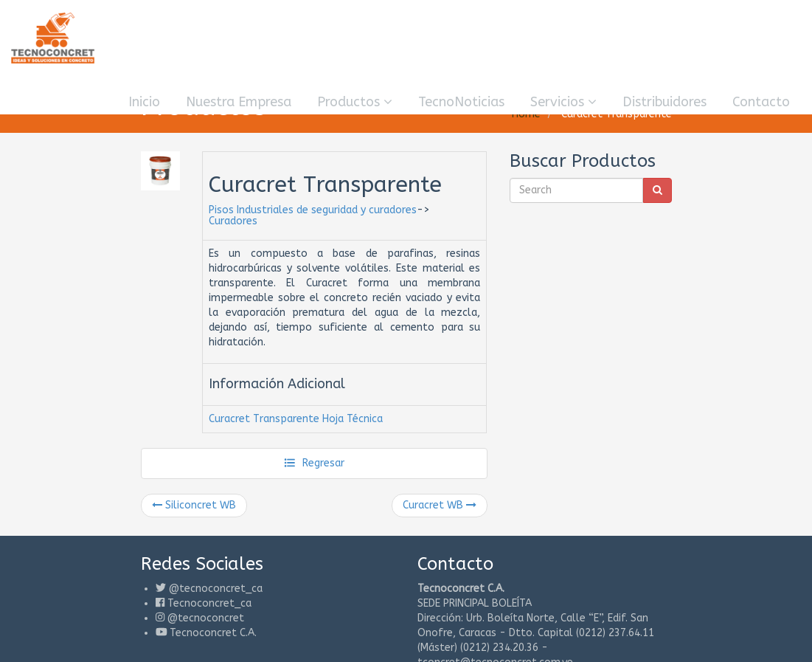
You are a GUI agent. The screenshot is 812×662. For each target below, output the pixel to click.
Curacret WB (440, 505)
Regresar (314, 463)
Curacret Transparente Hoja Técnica (296, 419)
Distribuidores (664, 102)
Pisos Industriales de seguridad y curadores (313, 210)
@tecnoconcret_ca (216, 589)
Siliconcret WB (194, 505)
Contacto (761, 102)
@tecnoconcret (206, 618)
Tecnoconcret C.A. (213, 633)
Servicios (563, 102)
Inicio (144, 102)
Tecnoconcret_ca (209, 603)
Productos (355, 102)
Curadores (233, 221)
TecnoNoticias (461, 102)
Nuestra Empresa (239, 102)
